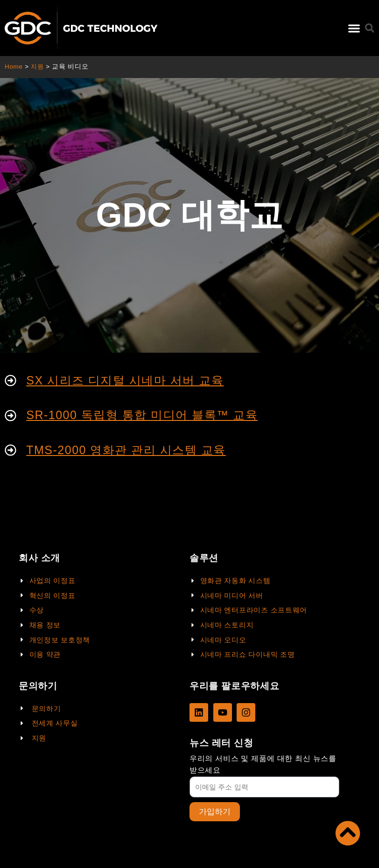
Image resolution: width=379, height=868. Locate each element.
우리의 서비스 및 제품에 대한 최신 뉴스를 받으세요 (263, 764)
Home (14, 67)
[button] (354, 28)
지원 (38, 67)
